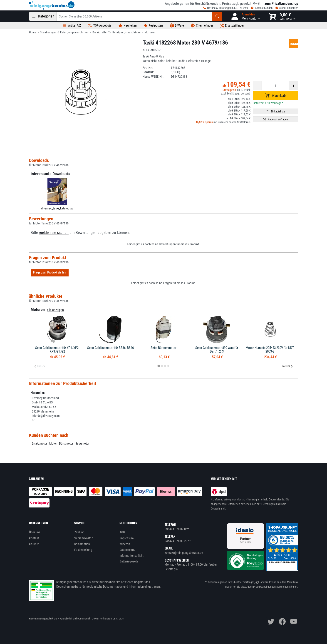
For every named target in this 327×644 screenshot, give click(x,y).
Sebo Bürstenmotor (163, 348)
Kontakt (34, 538)
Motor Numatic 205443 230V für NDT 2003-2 (270, 350)
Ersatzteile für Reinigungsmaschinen (117, 32)
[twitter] (271, 622)
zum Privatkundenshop (281, 4)
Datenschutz (127, 550)
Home (33, 32)
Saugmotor (82, 443)
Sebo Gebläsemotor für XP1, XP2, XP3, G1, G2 (57, 350)
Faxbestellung (83, 550)
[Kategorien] (43, 16)
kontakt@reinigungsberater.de (184, 553)
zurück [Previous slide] (40, 366)
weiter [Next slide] (288, 366)
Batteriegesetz (129, 561)
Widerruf (125, 544)
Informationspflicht (131, 556)
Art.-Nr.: (148, 68)
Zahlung (79, 532)
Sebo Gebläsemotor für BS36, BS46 (110, 348)
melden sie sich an (54, 233)
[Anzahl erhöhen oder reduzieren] (275, 86)
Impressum (127, 538)
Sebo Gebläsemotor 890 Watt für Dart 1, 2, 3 (217, 350)
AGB (122, 532)
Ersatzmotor (39, 443)
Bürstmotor (66, 443)
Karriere (34, 544)
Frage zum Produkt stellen (50, 272)
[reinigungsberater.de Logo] (52, 5)
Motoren (150, 32)
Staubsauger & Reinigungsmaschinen (64, 32)
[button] (245, 16)
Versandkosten (84, 538)
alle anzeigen (55, 310)
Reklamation (82, 544)
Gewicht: (148, 72)
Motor (53, 443)
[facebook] (282, 622)
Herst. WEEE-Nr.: (154, 77)
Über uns (35, 532)
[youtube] (294, 622)
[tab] (159, 366)
